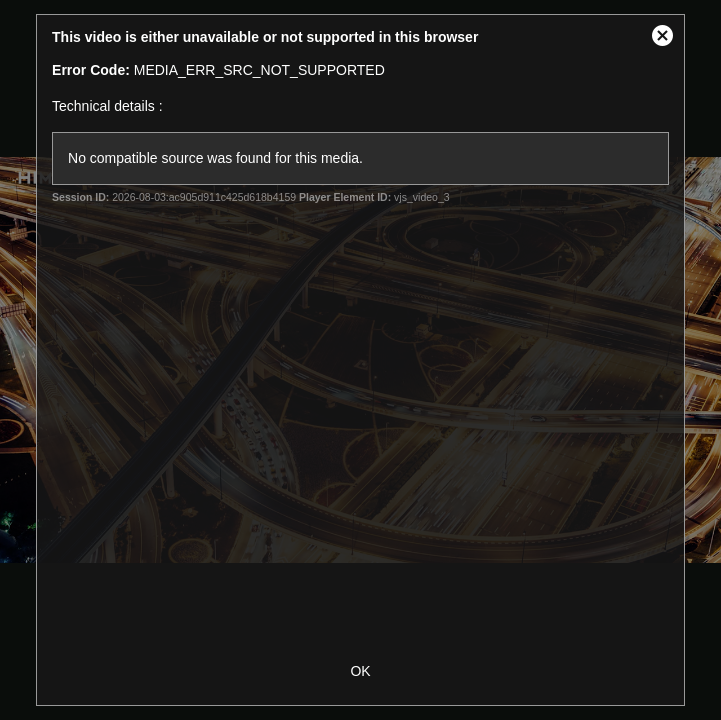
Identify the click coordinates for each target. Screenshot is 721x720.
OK (360, 671)
